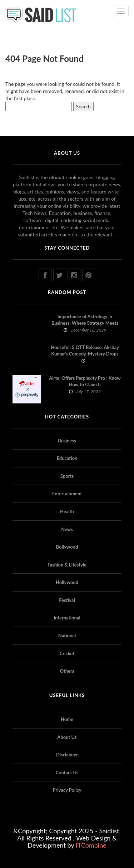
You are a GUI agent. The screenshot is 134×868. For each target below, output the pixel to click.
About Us (67, 737)
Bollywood (67, 547)
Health (67, 511)
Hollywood (67, 582)
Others (67, 671)
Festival (67, 600)
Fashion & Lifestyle (67, 565)
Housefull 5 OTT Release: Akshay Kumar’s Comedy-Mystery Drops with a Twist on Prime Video (85, 354)
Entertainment (67, 494)
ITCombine (91, 845)
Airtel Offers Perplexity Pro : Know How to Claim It (85, 381)
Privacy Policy (67, 790)
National (67, 636)
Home (67, 719)
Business (67, 441)
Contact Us (67, 773)
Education (67, 458)
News (67, 529)
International (67, 618)
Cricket (67, 653)
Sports (67, 476)
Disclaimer (67, 755)
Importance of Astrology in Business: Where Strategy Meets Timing (85, 323)
